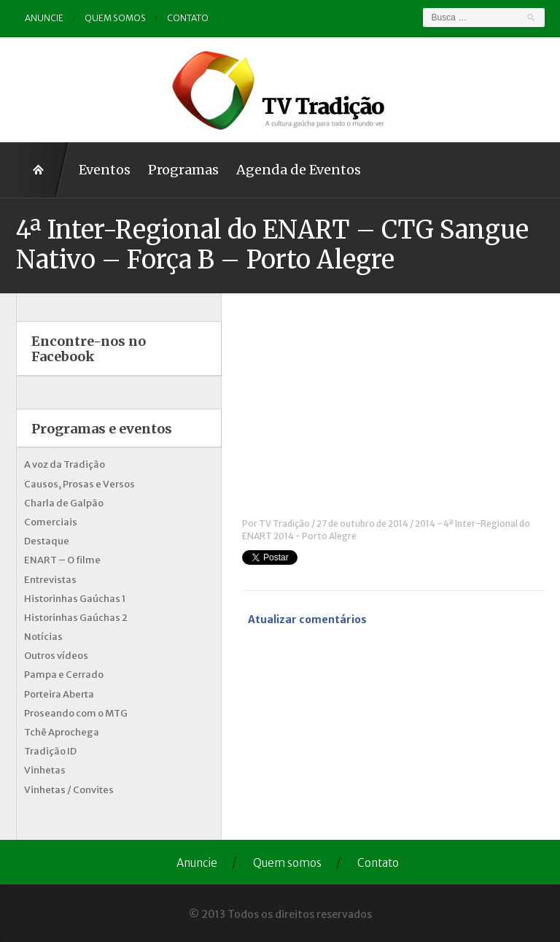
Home (43, 170)
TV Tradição (284, 524)
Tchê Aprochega (62, 732)
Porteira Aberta (59, 694)
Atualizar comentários (307, 619)
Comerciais (51, 522)
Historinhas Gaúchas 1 (75, 599)
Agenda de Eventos (299, 170)
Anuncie (44, 18)
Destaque (47, 541)
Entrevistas (50, 580)
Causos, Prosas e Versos (79, 484)
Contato (188, 18)
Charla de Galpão (64, 503)
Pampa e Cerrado (64, 675)
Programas (183, 170)
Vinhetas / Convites (69, 790)
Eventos (105, 170)
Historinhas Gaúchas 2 (76, 618)
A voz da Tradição (65, 464)
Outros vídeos (56, 656)
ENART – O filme (62, 560)
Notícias (43, 637)
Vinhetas (45, 770)
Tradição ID (50, 751)
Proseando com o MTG (76, 713)
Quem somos (115, 18)
